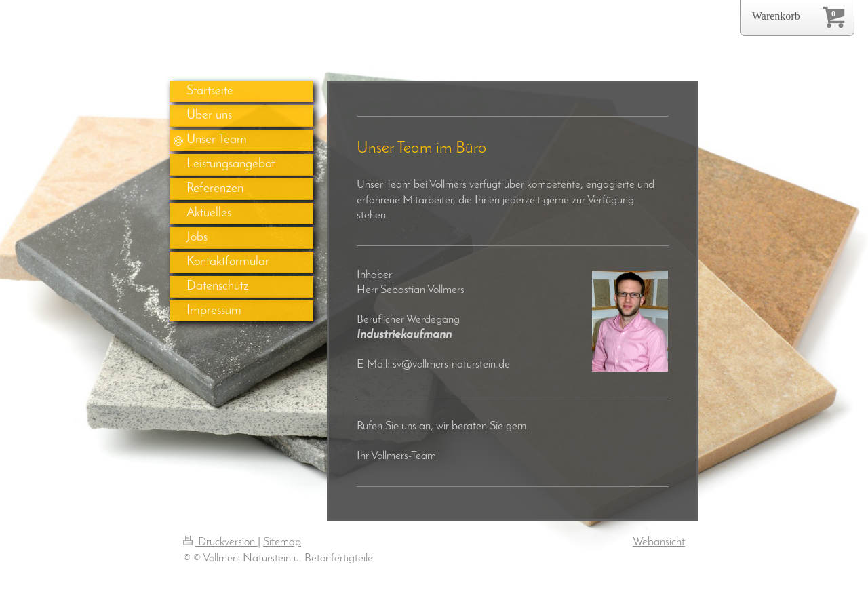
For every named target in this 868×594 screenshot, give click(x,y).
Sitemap (282, 542)
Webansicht (659, 542)
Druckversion (220, 542)
